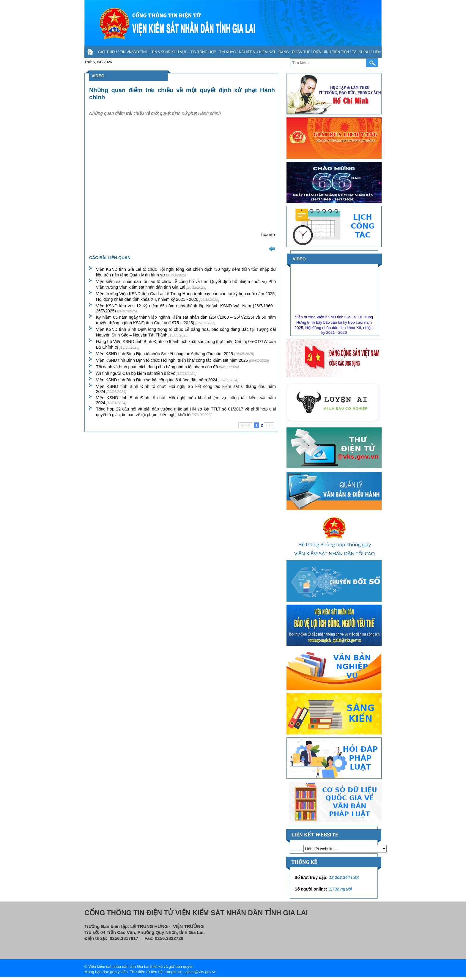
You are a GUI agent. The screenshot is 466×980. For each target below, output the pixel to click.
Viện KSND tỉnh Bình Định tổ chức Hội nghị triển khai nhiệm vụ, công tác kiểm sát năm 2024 (186, 400)
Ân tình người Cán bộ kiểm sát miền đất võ (146, 373)
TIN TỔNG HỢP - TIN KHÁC (213, 52)
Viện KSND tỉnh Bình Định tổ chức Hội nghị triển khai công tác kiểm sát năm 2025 (182, 360)
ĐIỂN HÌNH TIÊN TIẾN (331, 52)
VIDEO (98, 76)
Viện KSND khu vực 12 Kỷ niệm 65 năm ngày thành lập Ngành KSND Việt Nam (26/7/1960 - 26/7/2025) (186, 308)
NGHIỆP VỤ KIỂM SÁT (257, 52)
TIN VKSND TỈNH (134, 52)
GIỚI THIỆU (107, 52)
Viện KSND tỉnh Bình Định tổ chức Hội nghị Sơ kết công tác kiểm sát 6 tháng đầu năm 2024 (186, 389)
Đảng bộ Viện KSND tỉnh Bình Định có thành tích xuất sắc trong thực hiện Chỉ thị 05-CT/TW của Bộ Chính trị (186, 344)
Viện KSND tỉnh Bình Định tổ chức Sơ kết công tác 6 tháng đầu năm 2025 (175, 354)
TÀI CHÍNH (361, 52)
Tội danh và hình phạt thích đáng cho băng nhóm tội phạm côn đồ (167, 367)
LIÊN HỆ (380, 52)
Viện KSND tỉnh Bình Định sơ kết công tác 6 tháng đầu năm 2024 (167, 380)
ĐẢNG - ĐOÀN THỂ (294, 52)
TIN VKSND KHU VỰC (169, 52)
